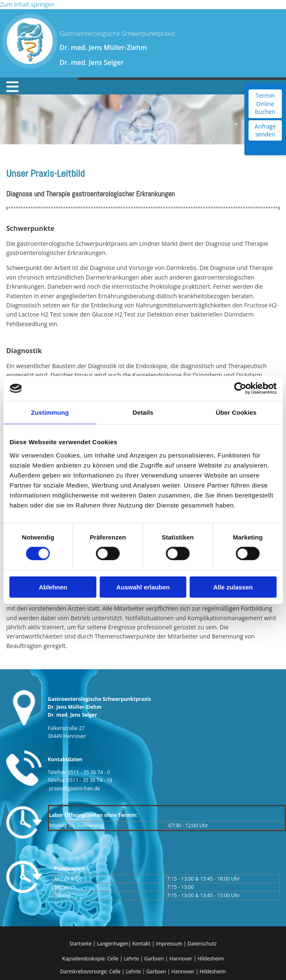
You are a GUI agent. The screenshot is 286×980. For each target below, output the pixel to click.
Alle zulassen (233, 587)
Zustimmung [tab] (50, 412)
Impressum (169, 944)
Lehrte (131, 959)
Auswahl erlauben (143, 587)
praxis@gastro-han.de (75, 788)
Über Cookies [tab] (236, 412)
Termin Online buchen (265, 104)
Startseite (81, 944)
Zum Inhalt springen (27, 4)
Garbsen (154, 959)
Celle (113, 959)
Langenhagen (113, 944)
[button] (34, 87)
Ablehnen (53, 587)
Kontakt (141, 944)
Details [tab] (143, 412)
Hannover (181, 959)
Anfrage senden (265, 130)
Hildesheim (211, 959)
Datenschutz (202, 944)
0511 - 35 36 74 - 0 (89, 772)
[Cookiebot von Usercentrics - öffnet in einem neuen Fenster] (240, 389)
